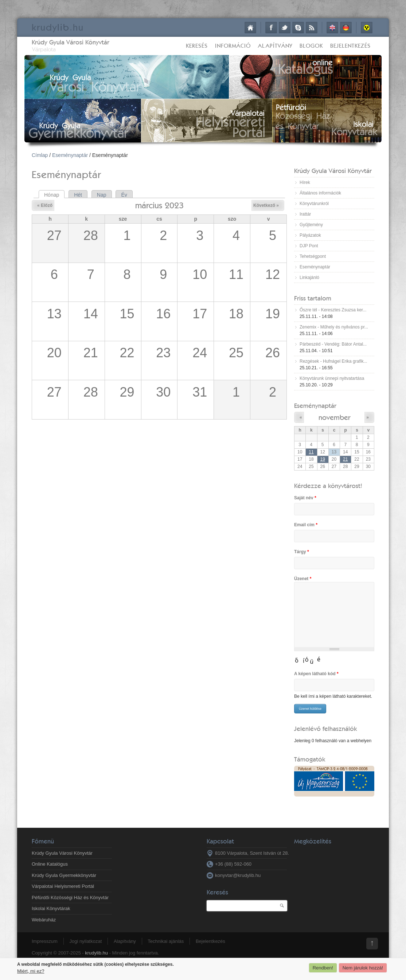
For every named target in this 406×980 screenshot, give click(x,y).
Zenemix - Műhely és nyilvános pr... (334, 327)
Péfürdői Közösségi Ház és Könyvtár (70, 898)
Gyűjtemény (311, 225)
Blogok (311, 46)
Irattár (305, 214)
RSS (312, 28)
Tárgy (302, 552)
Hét (78, 195)
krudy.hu (58, 27)
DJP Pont (309, 246)
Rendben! (323, 968)
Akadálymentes (367, 28)
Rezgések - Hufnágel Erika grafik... (333, 361)
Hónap (54, 195)
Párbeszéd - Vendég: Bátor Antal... (333, 344)
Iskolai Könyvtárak (51, 908)
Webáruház (44, 920)
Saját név (305, 498)
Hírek (305, 182)
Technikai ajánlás (166, 941)
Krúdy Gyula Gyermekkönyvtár (64, 875)
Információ (233, 46)
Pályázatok (310, 235)
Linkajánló (309, 278)
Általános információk (320, 193)
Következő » (266, 205)
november (334, 417)
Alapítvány (275, 46)
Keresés (197, 46)
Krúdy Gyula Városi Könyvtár (71, 42)
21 (345, 459)
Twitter (285, 28)
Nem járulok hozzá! (363, 968)
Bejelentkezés (350, 46)
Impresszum (45, 941)
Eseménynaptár (70, 155)
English (332, 28)
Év (124, 195)
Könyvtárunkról (314, 204)
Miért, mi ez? (31, 971)
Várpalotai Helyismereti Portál (63, 886)
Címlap (250, 28)
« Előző (45, 205)
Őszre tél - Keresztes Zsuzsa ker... (333, 310)
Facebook (271, 28)
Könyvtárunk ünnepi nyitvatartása (332, 378)
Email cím (306, 525)
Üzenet (303, 579)
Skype (298, 28)
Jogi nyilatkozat (85, 941)
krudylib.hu (96, 953)
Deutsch (346, 28)
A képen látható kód (316, 674)
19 (323, 459)
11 (311, 452)
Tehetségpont (313, 256)
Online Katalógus (50, 864)
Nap (102, 195)
